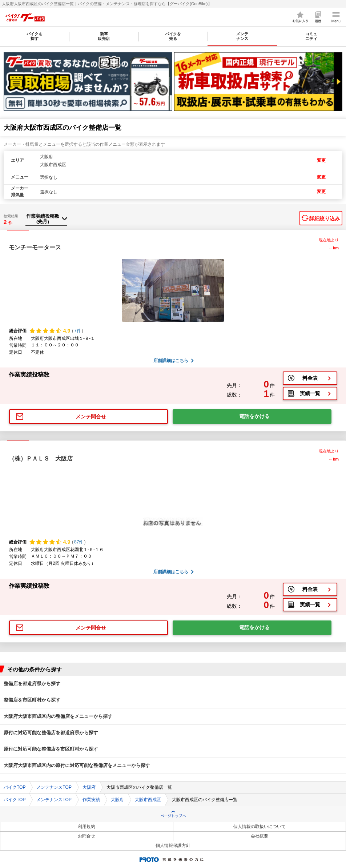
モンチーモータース (35, 247)
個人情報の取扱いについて (259, 827)
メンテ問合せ (91, 417)
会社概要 (259, 836)
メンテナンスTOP (54, 787)
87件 (79, 542)
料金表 (310, 378)
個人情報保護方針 (173, 845)
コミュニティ (311, 36)
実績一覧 (310, 393)
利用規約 (86, 827)
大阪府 (89, 787)
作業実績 (91, 800)
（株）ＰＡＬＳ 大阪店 (41, 459)
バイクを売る (173, 36)
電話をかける (254, 416)
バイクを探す (35, 36)
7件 (78, 331)
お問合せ (86, 836)
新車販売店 (104, 36)
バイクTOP (15, 787)
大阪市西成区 (148, 800)
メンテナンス (242, 36)
